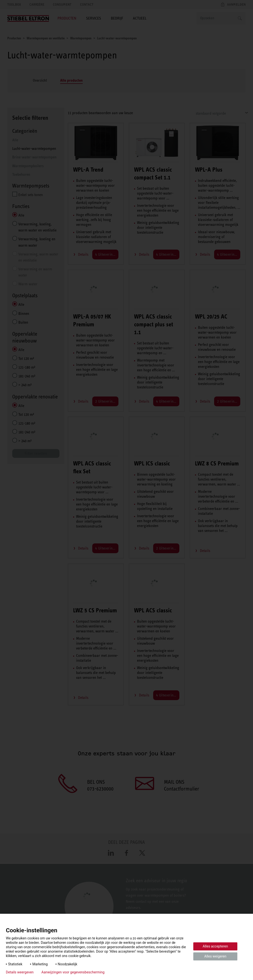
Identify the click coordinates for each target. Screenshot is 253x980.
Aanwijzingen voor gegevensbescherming (73, 972)
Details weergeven (20, 972)
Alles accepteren (215, 946)
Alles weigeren (215, 956)
